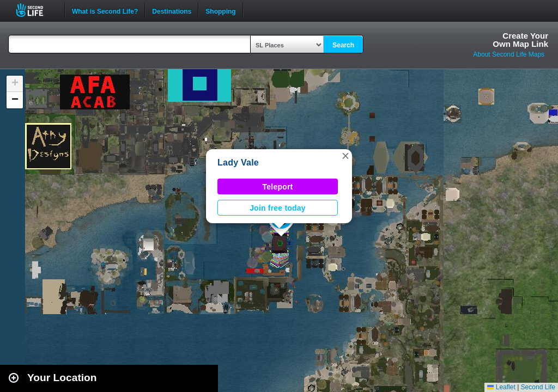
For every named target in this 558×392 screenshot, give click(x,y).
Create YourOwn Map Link (520, 40)
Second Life (36, 10)
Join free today (278, 208)
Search (343, 45)
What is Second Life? (105, 10)
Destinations (172, 10)
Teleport (278, 187)
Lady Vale (238, 163)
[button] (345, 156)
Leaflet (501, 387)
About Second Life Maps (509, 54)
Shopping (220, 10)
